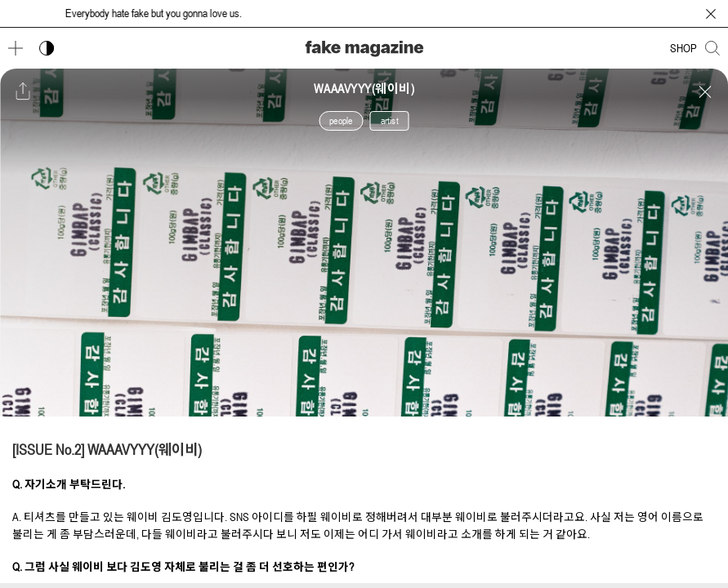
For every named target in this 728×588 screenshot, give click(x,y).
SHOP (683, 48)
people (341, 121)
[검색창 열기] (712, 48)
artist (390, 121)
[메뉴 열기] (16, 48)
